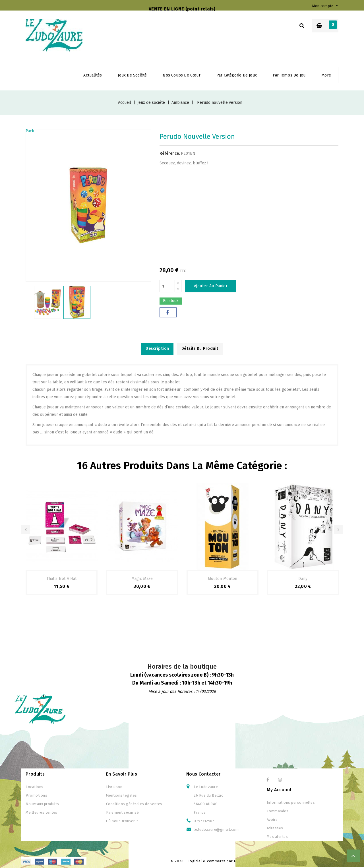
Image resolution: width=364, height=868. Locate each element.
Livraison (114, 787)
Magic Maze (142, 579)
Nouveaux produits (42, 804)
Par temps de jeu (289, 75)
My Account (279, 790)
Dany (303, 579)
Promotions (36, 796)
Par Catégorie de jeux (237, 75)
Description (156, 349)
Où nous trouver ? (122, 821)
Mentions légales (122, 796)
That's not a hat (62, 579)
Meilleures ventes (42, 813)
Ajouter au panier (211, 286)
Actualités (93, 75)
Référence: (170, 153)
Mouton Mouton (223, 579)
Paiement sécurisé (123, 813)
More (326, 75)
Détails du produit (201, 349)
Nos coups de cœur (181, 75)
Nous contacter (203, 774)
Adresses (275, 828)
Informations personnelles (291, 803)
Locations (35, 787)
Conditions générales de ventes (134, 804)
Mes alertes (277, 837)
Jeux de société (132, 75)
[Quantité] (166, 286)
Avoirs (272, 820)
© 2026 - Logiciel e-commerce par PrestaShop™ (215, 861)
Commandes (278, 811)
